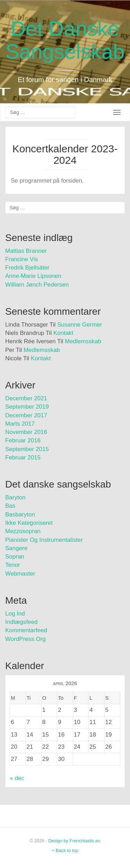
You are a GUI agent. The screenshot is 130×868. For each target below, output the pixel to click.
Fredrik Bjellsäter (27, 268)
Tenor (13, 565)
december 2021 (26, 398)
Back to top (65, 850)
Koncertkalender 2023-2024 (65, 154)
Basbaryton (20, 515)
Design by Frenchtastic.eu (74, 841)
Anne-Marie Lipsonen (33, 276)
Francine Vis (21, 259)
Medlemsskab (83, 341)
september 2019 (27, 407)
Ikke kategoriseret (29, 523)
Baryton (15, 497)
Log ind (15, 614)
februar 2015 (23, 457)
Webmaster (20, 574)
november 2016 (26, 432)
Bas (10, 506)
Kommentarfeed (26, 630)
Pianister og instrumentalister (44, 540)
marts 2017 (20, 424)
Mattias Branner (26, 251)
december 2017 (26, 415)
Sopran (15, 557)
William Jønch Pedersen (37, 285)
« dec (17, 778)
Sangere (16, 548)
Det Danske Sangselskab (65, 40)
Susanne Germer (80, 325)
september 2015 (27, 449)
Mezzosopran (23, 531)
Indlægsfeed (21, 622)
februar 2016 (23, 440)
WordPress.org (25, 639)
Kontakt (63, 333)
